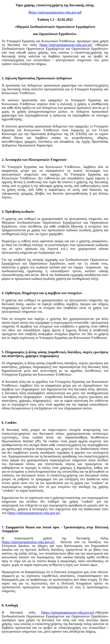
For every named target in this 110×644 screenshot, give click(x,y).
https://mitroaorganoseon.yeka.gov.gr (55, 12)
